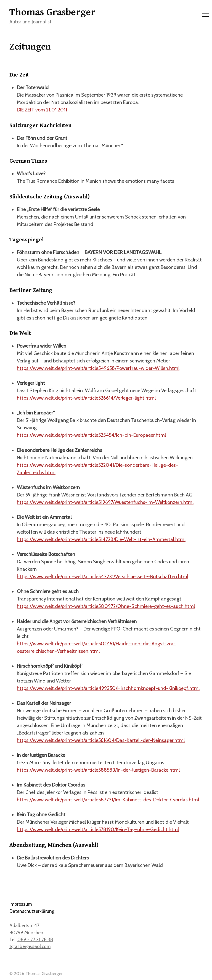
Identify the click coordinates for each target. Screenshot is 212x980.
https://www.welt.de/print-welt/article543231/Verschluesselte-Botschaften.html (103, 577)
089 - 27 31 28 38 (35, 940)
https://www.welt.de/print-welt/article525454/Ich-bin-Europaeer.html (91, 435)
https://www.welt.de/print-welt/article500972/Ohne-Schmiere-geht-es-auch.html (106, 606)
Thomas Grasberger (52, 12)
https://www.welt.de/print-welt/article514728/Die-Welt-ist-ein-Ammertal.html (101, 539)
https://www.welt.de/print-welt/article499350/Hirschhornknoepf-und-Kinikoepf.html (108, 688)
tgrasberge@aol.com (30, 946)
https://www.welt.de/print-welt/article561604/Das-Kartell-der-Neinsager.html (101, 740)
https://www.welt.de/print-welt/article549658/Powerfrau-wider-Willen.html (98, 368)
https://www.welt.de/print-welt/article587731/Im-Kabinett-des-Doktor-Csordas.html (108, 800)
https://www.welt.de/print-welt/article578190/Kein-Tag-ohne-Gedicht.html (98, 829)
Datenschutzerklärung (32, 911)
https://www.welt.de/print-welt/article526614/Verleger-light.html (86, 398)
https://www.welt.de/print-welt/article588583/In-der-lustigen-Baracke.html (98, 770)
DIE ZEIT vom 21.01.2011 (42, 110)
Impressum (21, 904)
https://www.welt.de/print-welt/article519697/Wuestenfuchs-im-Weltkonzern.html (105, 502)
